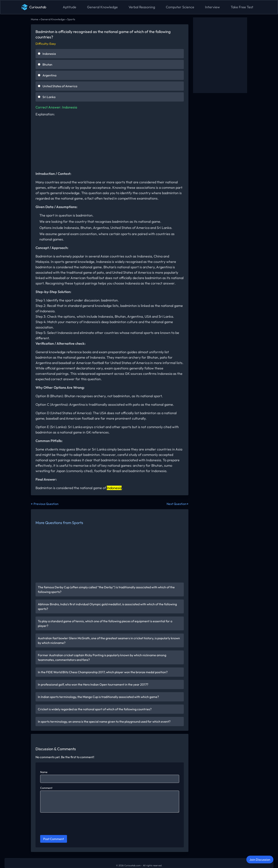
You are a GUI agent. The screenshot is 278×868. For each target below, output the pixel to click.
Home (35, 19)
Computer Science (180, 7)
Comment (46, 788)
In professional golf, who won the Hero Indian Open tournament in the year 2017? (93, 684)
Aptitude (69, 7)
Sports (71, 19)
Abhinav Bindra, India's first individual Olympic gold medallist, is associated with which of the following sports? (107, 606)
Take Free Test (242, 7)
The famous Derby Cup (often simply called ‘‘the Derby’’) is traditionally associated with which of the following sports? (106, 589)
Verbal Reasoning (142, 7)
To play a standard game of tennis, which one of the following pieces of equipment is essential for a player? (105, 623)
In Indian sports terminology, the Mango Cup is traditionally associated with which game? (98, 697)
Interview (212, 7)
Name (44, 772)
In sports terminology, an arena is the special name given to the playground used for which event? (104, 721)
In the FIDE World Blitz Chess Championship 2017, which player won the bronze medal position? (103, 672)
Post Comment (54, 839)
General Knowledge (102, 7)
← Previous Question (45, 504)
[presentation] (69, 824)
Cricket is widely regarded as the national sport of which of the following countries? (95, 709)
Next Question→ (178, 504)
